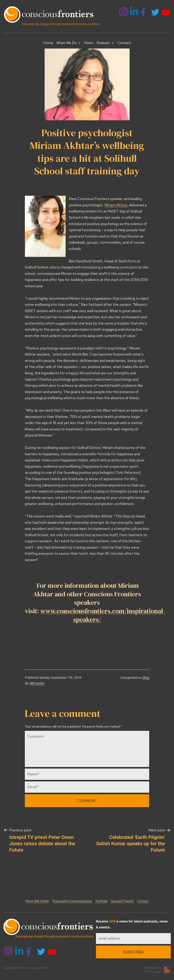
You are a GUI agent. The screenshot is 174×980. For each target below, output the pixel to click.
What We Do (67, 43)
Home (48, 43)
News (89, 43)
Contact (124, 43)
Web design (150, 968)
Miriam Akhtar (116, 205)
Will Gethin (37, 683)
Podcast (103, 43)
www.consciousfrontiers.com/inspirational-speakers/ (103, 615)
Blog (146, 678)
